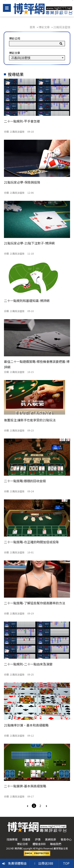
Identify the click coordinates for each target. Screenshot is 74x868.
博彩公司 (15, 38)
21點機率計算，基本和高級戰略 (26, 725)
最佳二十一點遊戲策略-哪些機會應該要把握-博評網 (37, 364)
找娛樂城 (12, 839)
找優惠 (26, 839)
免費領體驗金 (15, 863)
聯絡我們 (56, 844)
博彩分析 (22, 844)
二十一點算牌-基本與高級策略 (25, 786)
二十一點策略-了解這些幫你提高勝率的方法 (35, 603)
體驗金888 (39, 844)
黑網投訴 (51, 839)
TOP (66, 863)
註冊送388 (44, 863)
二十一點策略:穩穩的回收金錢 (25, 481)
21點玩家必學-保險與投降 (22, 182)
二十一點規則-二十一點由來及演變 (28, 664)
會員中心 (66, 839)
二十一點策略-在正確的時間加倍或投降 (31, 542)
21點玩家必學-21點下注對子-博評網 (29, 243)
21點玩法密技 (17, 132)
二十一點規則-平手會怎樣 (22, 121)
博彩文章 (15, 53)
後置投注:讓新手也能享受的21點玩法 (30, 420)
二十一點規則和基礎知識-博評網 (27, 301)
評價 (38, 839)
